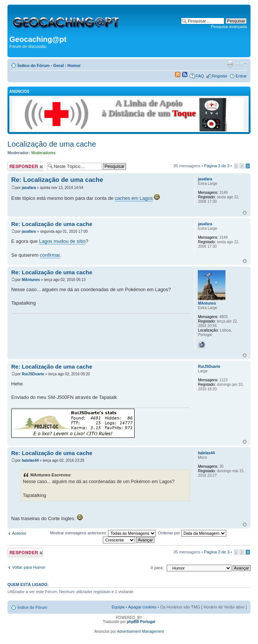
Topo (245, 213)
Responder (25, 166)
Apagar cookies (142, 607)
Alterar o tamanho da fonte (241, 64)
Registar (220, 76)
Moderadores (44, 153)
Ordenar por (192, 533)
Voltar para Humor (29, 567)
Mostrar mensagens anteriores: (103, 533)
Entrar (241, 76)
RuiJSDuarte (33, 374)
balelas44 (30, 460)
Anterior (19, 533)
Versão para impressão (230, 64)
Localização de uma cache (52, 144)
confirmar (50, 255)
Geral (58, 65)
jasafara (29, 188)
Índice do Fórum (34, 65)
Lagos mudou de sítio (62, 241)
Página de (217, 166)
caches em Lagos (134, 198)
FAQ (200, 76)
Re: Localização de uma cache (57, 180)
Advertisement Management (140, 631)
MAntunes (31, 280)
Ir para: (157, 568)
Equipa (118, 607)
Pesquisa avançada (229, 27)
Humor (74, 65)
